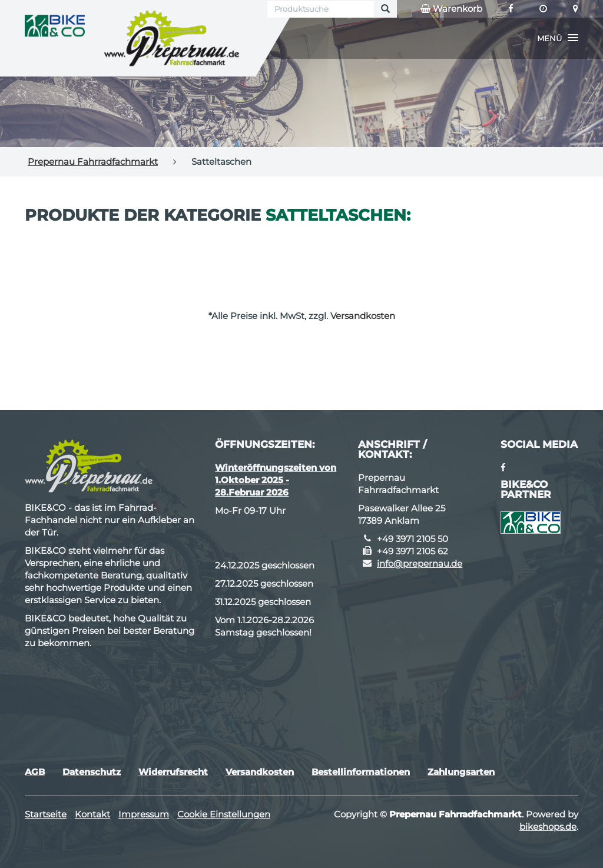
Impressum (144, 814)
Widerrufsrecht (173, 772)
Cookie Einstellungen (224, 814)
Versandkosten (363, 316)
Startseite (46, 814)
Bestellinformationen (361, 772)
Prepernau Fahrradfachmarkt (93, 162)
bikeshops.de (548, 827)
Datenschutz (92, 772)
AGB (35, 772)
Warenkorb (451, 9)
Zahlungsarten (461, 772)
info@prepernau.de (420, 563)
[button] (558, 38)
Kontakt (92, 814)
